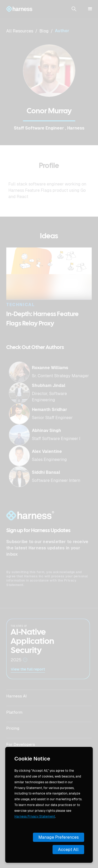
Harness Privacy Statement (35, 816)
